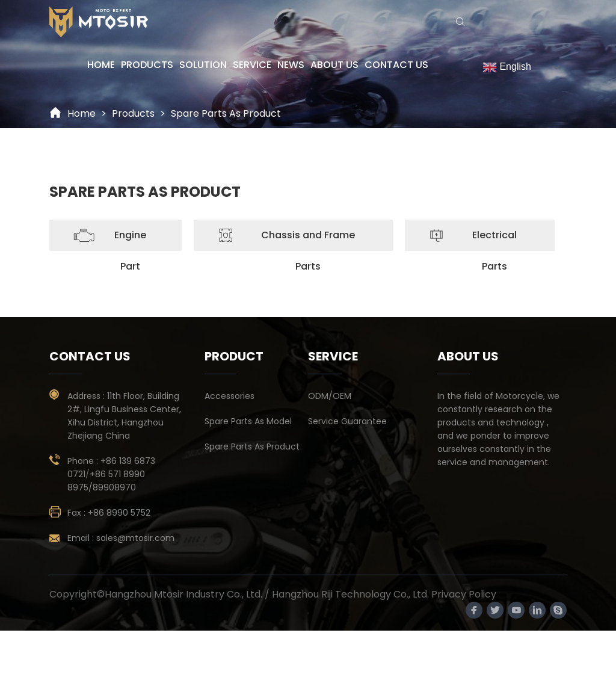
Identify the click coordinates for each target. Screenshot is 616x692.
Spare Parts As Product (226, 113)
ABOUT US (334, 65)
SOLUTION (203, 65)
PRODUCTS (147, 65)
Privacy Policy (464, 594)
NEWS (291, 65)
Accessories (229, 396)
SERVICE (252, 65)
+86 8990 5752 (119, 513)
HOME (101, 65)
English (507, 67)
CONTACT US (396, 65)
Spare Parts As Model (248, 421)
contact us (90, 356)
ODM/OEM (330, 396)
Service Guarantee (347, 421)
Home (82, 113)
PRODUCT (234, 356)
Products (133, 113)
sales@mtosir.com (135, 538)
